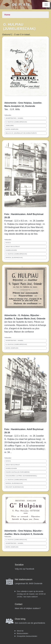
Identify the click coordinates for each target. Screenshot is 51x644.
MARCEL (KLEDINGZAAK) (14, 258)
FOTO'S (8, 243)
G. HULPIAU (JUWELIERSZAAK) (16, 122)
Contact (19, 604)
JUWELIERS (10, 126)
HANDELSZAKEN (11, 250)
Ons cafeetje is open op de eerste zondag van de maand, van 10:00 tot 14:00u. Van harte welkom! (31, 594)
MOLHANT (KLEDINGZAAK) (15, 487)
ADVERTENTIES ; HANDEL (14, 118)
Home (7, 15)
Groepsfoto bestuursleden (27, 636)
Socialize (19, 565)
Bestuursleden (23, 633)
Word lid (20, 631)
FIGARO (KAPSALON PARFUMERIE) (18, 472)
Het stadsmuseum (24, 579)
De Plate (21, 5)
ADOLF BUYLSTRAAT (13, 247)
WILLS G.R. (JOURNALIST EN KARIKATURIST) (21, 133)
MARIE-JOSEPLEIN (12, 129)
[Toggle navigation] (46, 5)
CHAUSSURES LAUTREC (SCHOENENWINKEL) (21, 476)
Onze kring (20, 619)
